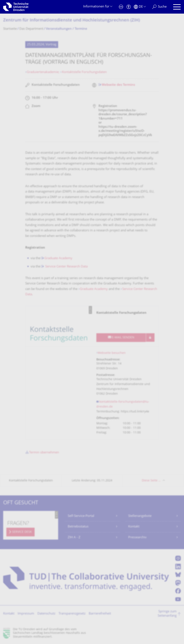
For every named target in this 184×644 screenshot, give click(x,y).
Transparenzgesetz (72, 614)
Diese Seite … (151, 481)
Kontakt (134, 527)
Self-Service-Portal (81, 516)
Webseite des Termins (118, 85)
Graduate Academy (58, 258)
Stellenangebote (140, 516)
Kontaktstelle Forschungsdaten (84, 72)
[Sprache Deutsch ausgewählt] (140, 7)
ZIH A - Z (74, 538)
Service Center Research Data (66, 267)
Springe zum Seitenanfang (167, 614)
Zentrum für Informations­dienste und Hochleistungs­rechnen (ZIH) (72, 20)
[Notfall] (121, 7)
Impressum (26, 614)
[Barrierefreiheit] (129, 7)
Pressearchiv (137, 538)
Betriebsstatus (78, 527)
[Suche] (159, 7)
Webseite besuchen (112, 353)
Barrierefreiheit (100, 614)
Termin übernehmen (44, 453)
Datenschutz (46, 614)
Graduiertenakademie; (44, 72)
